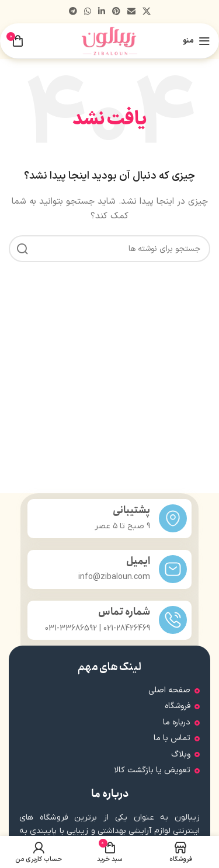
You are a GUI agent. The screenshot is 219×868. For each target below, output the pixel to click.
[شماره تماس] (173, 620)
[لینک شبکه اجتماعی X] (147, 12)
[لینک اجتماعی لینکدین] (102, 12)
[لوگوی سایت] (109, 41)
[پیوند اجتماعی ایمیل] (131, 12)
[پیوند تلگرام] (73, 12)
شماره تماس (124, 612)
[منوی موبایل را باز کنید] (197, 41)
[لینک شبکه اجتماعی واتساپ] (88, 12)
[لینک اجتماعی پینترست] (116, 12)
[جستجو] (109, 249)
